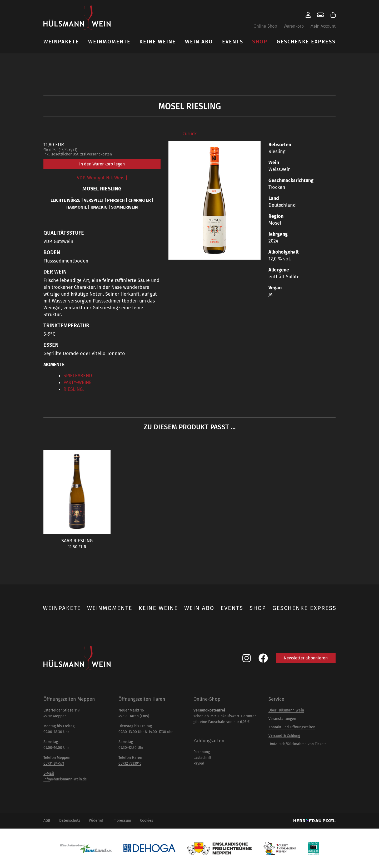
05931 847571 (54, 763)
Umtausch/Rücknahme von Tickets (298, 744)
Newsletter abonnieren (306, 658)
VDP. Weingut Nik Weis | (102, 178)
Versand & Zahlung (284, 736)
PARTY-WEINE (78, 382)
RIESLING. (74, 389)
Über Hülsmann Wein (286, 710)
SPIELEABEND (78, 376)
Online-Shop (265, 26)
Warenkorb (294, 26)
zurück (190, 134)
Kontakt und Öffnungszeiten (292, 727)
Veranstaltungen (282, 719)
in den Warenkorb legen (102, 164)
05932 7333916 (130, 763)
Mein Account (323, 26)
